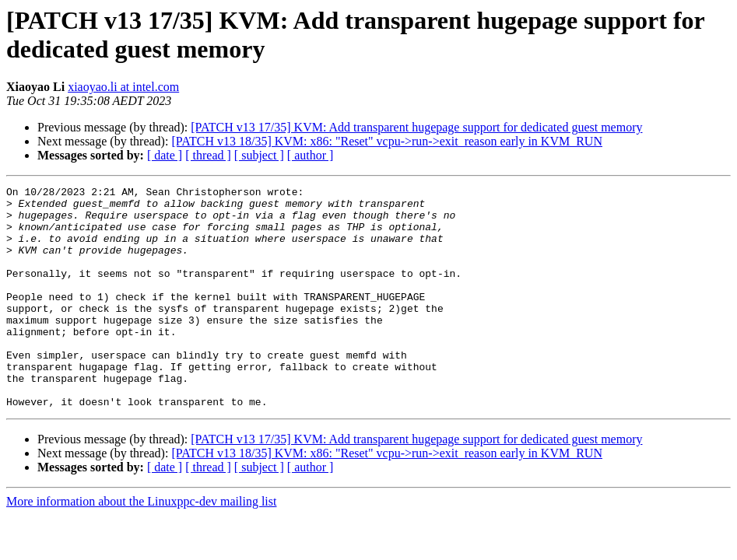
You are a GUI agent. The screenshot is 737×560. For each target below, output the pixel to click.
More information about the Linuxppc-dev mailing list (141, 546)
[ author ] (311, 155)
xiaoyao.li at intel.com (123, 87)
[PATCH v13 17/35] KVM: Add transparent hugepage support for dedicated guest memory (416, 127)
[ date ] (165, 155)
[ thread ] (208, 155)
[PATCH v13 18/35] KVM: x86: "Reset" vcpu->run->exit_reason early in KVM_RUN (387, 141)
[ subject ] (259, 155)
